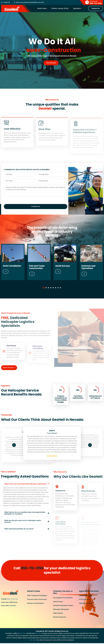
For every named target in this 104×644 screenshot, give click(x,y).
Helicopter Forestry (86, 604)
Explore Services (9, 368)
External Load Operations (88, 267)
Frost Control (84, 600)
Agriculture (77, 8)
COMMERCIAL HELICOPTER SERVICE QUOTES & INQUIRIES (27, 170)
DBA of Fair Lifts (12, 599)
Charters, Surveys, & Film (60, 8)
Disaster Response (60, 617)
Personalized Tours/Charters (63, 598)
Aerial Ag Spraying (85, 596)
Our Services (51, 63)
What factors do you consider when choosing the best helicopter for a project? (25, 513)
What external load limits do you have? (19, 529)
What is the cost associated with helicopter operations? (25, 484)
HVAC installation (12, 266)
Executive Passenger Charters (63, 606)
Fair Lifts (41, 2)
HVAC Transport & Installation (37, 596)
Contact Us (96, 8)
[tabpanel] (39, 262)
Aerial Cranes (42, 8)
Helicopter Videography (61, 610)
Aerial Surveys (63, 266)
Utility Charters (58, 614)
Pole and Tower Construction (37, 267)
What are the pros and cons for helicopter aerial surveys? (23, 522)
